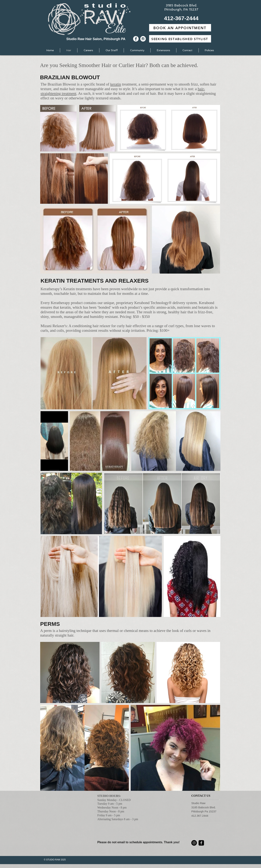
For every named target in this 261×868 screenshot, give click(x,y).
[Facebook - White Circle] (136, 39)
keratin (116, 84)
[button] (181, 18)
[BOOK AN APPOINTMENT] (180, 28)
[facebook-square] (201, 843)
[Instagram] (194, 843)
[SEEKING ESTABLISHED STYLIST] (180, 39)
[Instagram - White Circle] (143, 39)
